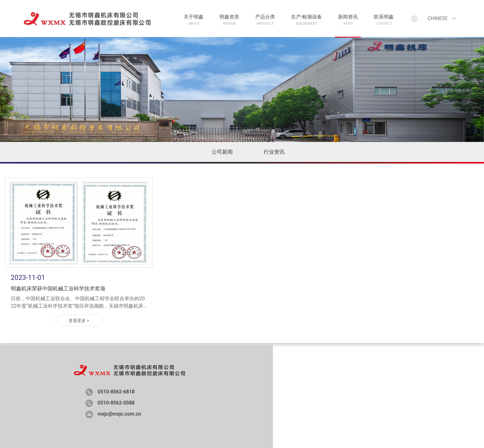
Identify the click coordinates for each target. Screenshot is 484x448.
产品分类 (263, 20)
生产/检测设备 (304, 20)
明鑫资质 (227, 20)
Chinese (440, 18)
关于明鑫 (191, 20)
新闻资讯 (346, 20)
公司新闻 (222, 152)
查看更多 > (79, 321)
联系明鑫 (382, 20)
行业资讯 (274, 152)
